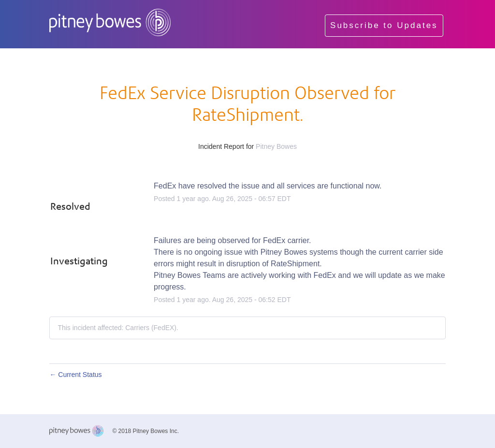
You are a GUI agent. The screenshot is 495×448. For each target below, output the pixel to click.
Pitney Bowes (276, 146)
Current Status (75, 375)
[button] (384, 26)
